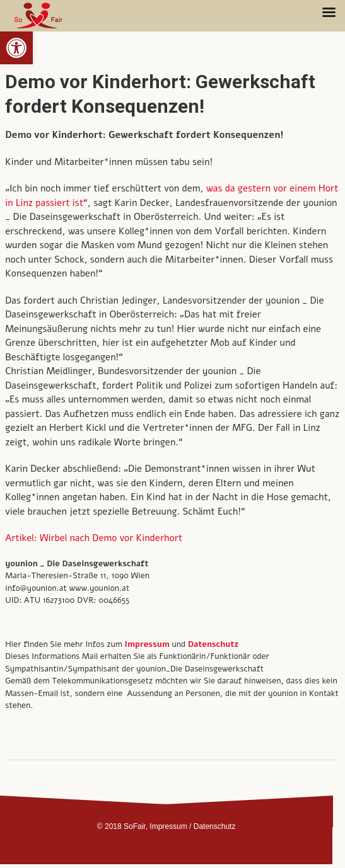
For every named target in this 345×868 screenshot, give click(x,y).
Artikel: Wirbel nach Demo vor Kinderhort (94, 538)
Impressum (168, 826)
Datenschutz (213, 644)
